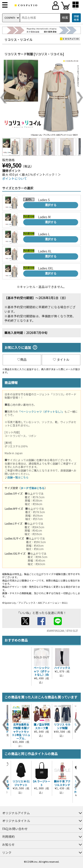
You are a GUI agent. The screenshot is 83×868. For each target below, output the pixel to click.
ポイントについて (15, 178)
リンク (7, 852)
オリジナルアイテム (16, 813)
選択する (51, 205)
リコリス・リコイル (18, 40)
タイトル (61, 360)
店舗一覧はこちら (18, 477)
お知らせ (8, 844)
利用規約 (8, 836)
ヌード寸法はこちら (33, 488)
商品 (22, 360)
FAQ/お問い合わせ (15, 829)
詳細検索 (76, 18)
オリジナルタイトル (16, 821)
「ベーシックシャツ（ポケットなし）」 (41, 411)
